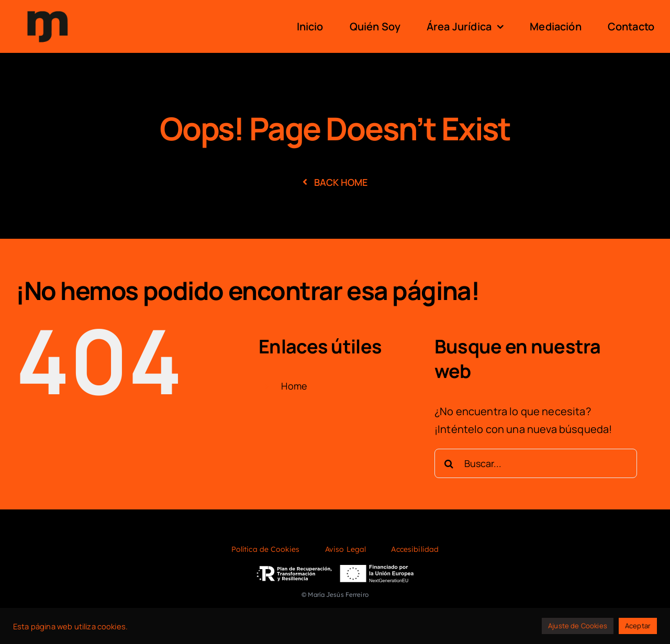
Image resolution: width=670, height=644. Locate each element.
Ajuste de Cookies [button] (578, 626)
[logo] (47, 10)
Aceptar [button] (638, 626)
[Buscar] (449, 463)
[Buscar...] (536, 463)
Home (294, 386)
